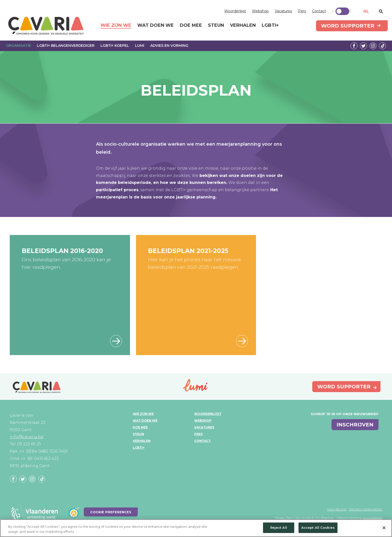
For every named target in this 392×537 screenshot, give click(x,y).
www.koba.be (373, 518)
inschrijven (355, 425)
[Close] (384, 528)
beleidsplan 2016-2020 (116, 341)
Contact (319, 11)
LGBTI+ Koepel (115, 46)
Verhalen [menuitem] (243, 26)
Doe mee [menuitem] (191, 26)
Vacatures (283, 11)
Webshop (260, 11)
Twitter (363, 46)
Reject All (279, 527)
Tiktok (382, 46)
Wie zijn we (143, 414)
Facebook (354, 46)
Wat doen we (145, 421)
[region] (196, 528)
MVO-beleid (337, 509)
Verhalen (142, 441)
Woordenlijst (235, 11)
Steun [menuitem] (216, 26)
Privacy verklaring (366, 509)
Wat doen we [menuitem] (155, 26)
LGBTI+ (139, 448)
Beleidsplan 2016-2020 (62, 251)
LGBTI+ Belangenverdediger (66, 46)
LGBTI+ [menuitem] (270, 26)
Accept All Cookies (318, 527)
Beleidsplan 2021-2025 (188, 251)
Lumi (140, 46)
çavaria (46, 26)
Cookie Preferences (111, 512)
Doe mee (140, 427)
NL (366, 11)
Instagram (373, 46)
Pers (302, 11)
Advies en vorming (169, 46)
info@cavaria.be (27, 437)
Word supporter (348, 26)
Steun (138, 434)
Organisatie (18, 46)
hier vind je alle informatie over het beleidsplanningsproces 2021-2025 (242, 341)
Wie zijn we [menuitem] (116, 26)
